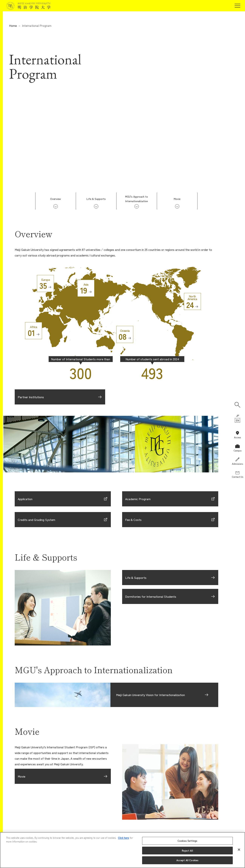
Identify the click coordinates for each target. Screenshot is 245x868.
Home (13, 25)
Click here (123, 838)
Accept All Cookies (187, 860)
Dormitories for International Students (151, 596)
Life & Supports (96, 199)
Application (25, 499)
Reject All (187, 851)
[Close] (239, 850)
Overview (56, 199)
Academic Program (138, 499)
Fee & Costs (133, 520)
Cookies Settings (187, 841)
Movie (177, 199)
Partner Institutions (31, 397)
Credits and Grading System (36, 520)
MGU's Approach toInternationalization (137, 199)
